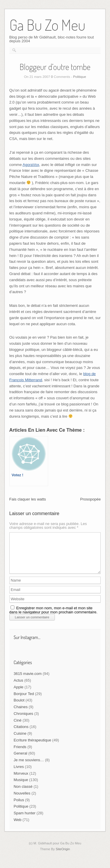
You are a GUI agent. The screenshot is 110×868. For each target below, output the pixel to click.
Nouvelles (22, 800)
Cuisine (20, 740)
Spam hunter (25, 820)
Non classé (23, 793)
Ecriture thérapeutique (33, 747)
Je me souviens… (29, 767)
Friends (20, 754)
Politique (79, 77)
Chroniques (24, 721)
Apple (19, 694)
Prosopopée (90, 499)
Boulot (19, 707)
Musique (21, 787)
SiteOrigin (63, 856)
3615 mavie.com (28, 681)
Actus (19, 687)
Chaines (21, 714)
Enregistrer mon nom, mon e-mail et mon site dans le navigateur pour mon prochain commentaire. (54, 617)
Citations (21, 734)
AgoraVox (31, 165)
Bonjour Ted (24, 701)
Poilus (19, 807)
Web (18, 827)
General (21, 760)
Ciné (18, 727)
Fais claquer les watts (28, 499)
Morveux (21, 780)
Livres (19, 774)
